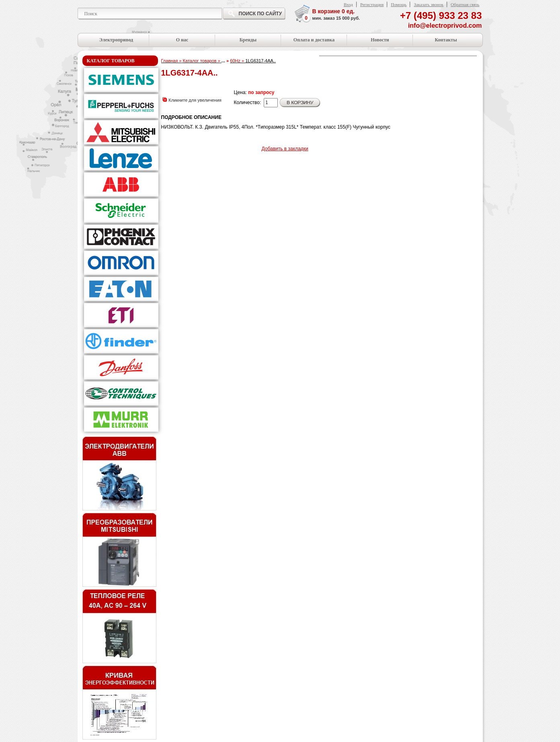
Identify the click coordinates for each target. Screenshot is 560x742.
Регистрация (372, 4)
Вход (348, 4)
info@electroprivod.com (445, 26)
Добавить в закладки (285, 149)
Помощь (399, 4)
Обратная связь (465, 4)
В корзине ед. (336, 15)
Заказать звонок (429, 4)
